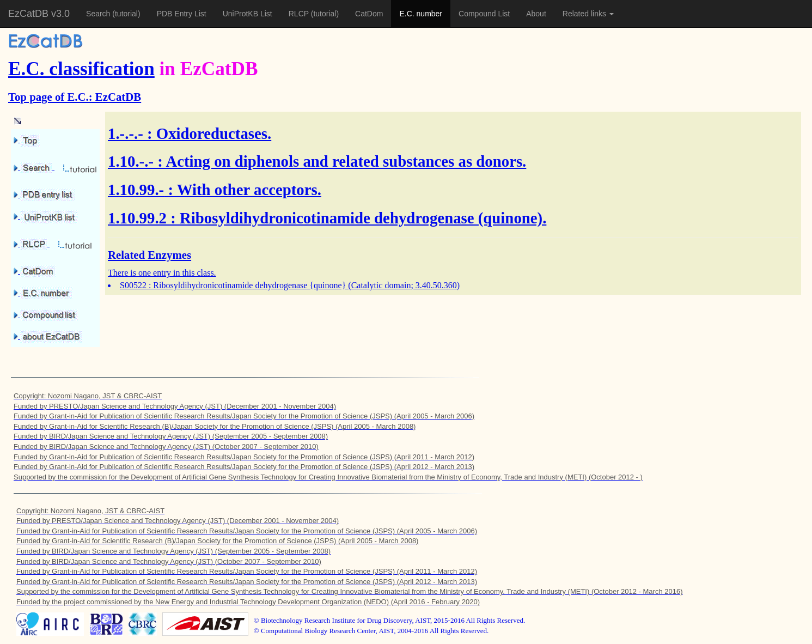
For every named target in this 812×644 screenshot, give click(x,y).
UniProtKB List (248, 14)
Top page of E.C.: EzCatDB (75, 97)
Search (99, 14)
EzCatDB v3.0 (39, 14)
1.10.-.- (131, 161)
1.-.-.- (126, 133)
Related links (588, 14)
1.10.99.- (136, 190)
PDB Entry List (182, 14)
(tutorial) (126, 14)
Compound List (484, 14)
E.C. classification (81, 69)
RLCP (300, 14)
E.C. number (421, 14)
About (536, 14)
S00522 (133, 285)
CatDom (369, 14)
